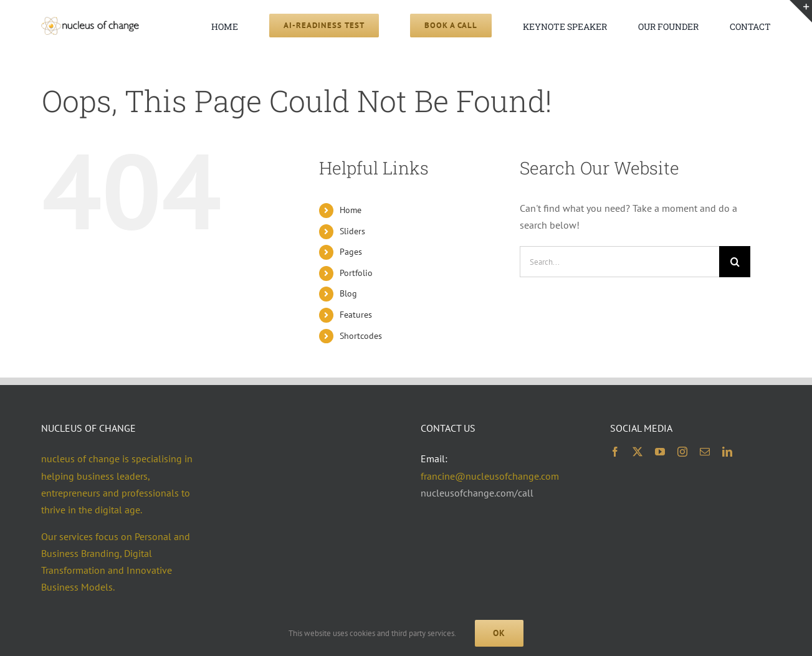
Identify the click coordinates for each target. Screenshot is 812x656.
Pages (351, 252)
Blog (348, 293)
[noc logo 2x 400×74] (90, 22)
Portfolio (356, 273)
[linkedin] (727, 452)
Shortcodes (361, 336)
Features (356, 315)
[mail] (705, 452)
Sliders (352, 231)
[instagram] (682, 452)
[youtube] (660, 452)
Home (351, 210)
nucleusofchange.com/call (477, 493)
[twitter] (638, 452)
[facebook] (615, 452)
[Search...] (619, 262)
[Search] (735, 262)
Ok (499, 633)
